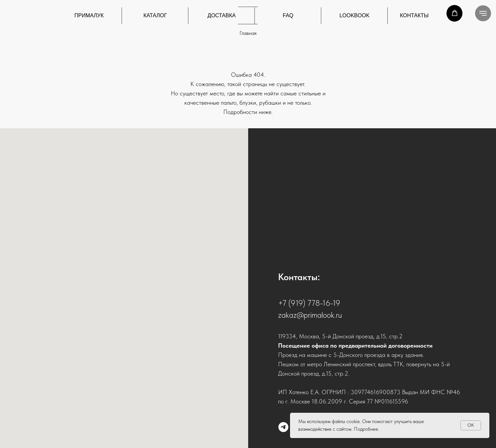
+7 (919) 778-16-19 (309, 303)
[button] (455, 13)
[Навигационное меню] (483, 13)
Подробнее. (366, 429)
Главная (248, 33)
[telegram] (283, 427)
